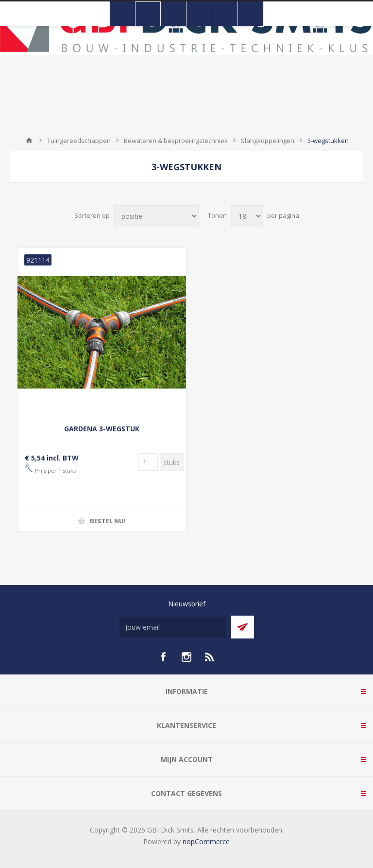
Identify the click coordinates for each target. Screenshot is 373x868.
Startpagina (29, 141)
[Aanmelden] (173, 627)
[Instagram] (186, 657)
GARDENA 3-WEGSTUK (102, 429)
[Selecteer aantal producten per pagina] (247, 216)
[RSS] (210, 657)
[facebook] (163, 657)
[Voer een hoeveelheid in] (148, 462)
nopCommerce (206, 841)
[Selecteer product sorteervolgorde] (156, 216)
